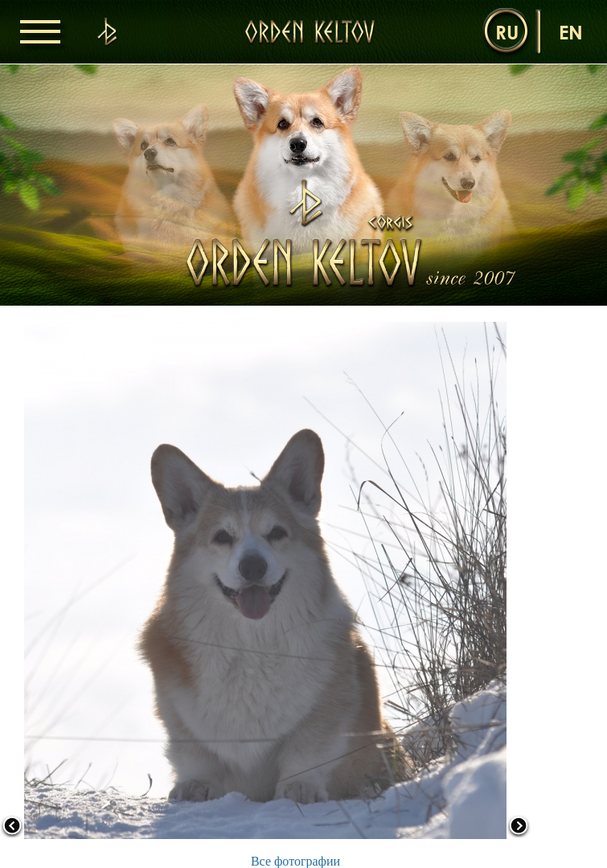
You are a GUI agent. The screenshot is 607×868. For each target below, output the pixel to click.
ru (507, 32)
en (571, 32)
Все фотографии (295, 861)
